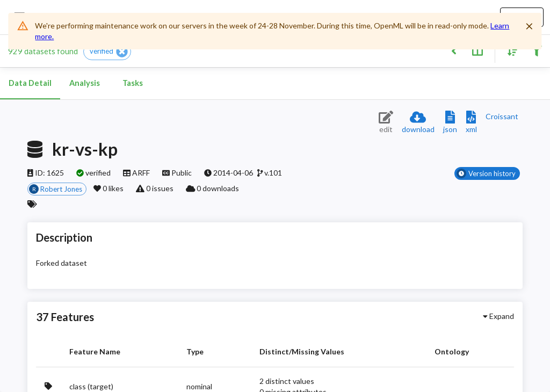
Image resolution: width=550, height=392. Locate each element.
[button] (107, 52)
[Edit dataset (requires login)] (386, 123)
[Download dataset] (418, 123)
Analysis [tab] (84, 83)
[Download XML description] (471, 123)
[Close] (530, 26)
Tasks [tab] (133, 83)
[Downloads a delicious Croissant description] (502, 116)
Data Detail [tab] (30, 83)
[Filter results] (536, 50)
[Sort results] (510, 50)
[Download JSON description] (450, 123)
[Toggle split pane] (477, 50)
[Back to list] (454, 50)
